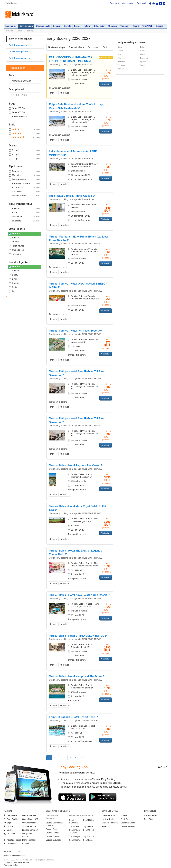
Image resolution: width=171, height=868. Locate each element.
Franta (120, 51)
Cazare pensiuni (128, 826)
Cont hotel (141, 3)
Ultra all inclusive (25, 196)
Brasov (14, 283)
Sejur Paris (74, 826)
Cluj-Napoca (16, 250)
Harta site (7, 851)
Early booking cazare (19, 45)
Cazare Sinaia (52, 829)
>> (81, 758)
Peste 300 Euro (18, 116)
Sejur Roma (88, 820)
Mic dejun (25, 175)
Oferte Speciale (29, 815)
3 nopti (25, 150)
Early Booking (26, 26)
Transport (125, 26)
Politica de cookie (11, 865)
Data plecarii (94, 47)
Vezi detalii (106, 84)
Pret (105, 47)
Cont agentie (128, 3)
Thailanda (121, 65)
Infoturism (20, 15)
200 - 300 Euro (18, 112)
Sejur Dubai (88, 826)
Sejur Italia (88, 840)
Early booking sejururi (20, 39)
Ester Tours (149, 819)
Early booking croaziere (20, 58)
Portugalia (144, 58)
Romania (121, 62)
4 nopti (25, 154)
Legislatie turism (128, 823)
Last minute (11, 26)
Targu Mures (16, 246)
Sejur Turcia (88, 836)
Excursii (159, 26)
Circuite (67, 26)
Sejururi (57, 26)
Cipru (120, 47)
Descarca (72, 797)
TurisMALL (147, 26)
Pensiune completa (25, 183)
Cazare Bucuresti (53, 840)
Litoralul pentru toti (30, 830)
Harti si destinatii (109, 819)
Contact (18, 851)
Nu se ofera (25, 217)
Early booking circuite (19, 52)
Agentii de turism (13, 840)
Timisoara (15, 254)
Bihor (13, 279)
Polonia (120, 58)
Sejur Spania (75, 840)
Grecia (143, 51)
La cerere (25, 221)
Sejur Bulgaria (75, 836)
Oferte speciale (43, 26)
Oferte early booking (25, 31)
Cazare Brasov (52, 836)
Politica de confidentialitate (14, 856)
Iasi (12, 291)
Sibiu (13, 287)
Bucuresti (15, 238)
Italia (119, 54)
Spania (143, 62)
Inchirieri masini (29, 840)
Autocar (25, 209)
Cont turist (114, 3)
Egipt (142, 47)
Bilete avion (100, 26)
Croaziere (113, 26)
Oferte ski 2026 (109, 815)
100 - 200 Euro (18, 108)
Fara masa (25, 171)
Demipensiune (25, 179)
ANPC (105, 826)
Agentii (136, 26)
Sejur (8, 823)
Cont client (25, 192)
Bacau (14, 275)
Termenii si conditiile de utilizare (16, 862)
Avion (25, 213)
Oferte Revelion (29, 823)
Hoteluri (87, 26)
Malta (142, 54)
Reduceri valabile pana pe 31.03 (77, 773)
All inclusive (25, 188)
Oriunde (15, 234)
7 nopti (25, 158)
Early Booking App (73, 767)
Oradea (14, 242)
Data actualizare (77, 47)
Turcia (143, 65)
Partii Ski (125, 819)
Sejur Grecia (89, 830)
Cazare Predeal (53, 833)
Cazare (77, 26)
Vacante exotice (29, 826)
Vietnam (121, 69)
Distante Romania (110, 823)
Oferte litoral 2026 (30, 819)
